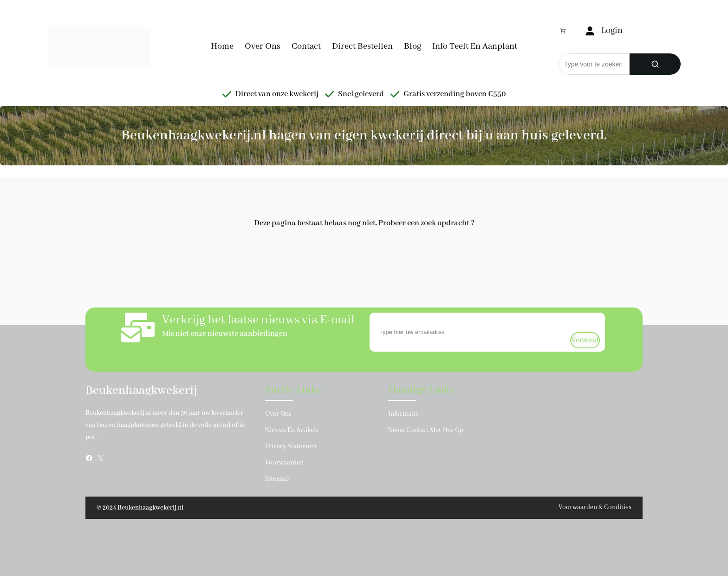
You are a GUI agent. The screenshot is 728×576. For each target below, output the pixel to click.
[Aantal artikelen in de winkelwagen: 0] (563, 31)
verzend (585, 340)
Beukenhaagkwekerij (141, 391)
